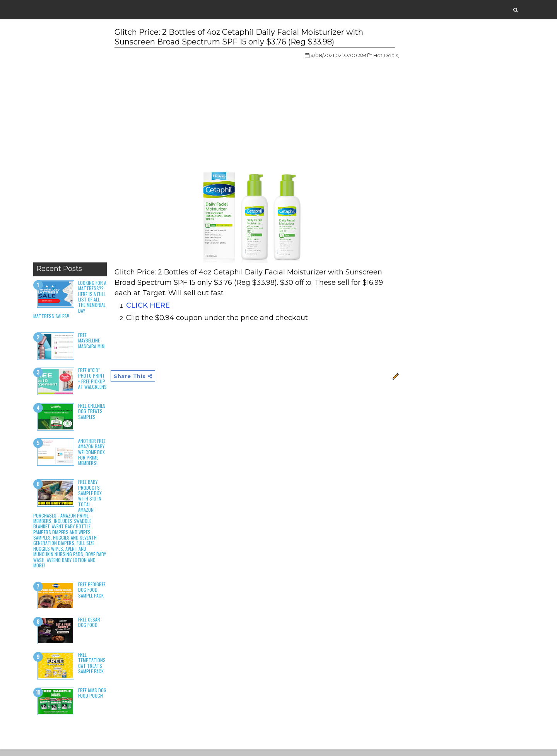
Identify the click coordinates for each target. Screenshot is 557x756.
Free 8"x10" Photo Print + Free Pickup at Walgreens (93, 382)
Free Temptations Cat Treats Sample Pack (93, 669)
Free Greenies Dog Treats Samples (93, 417)
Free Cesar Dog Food (91, 628)
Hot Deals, (373, 56)
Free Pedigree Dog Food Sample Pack (93, 596)
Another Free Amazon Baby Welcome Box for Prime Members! (93, 458)
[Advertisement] (71, 143)
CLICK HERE (150, 306)
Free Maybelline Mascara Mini (93, 341)
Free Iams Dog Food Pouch (94, 699)
